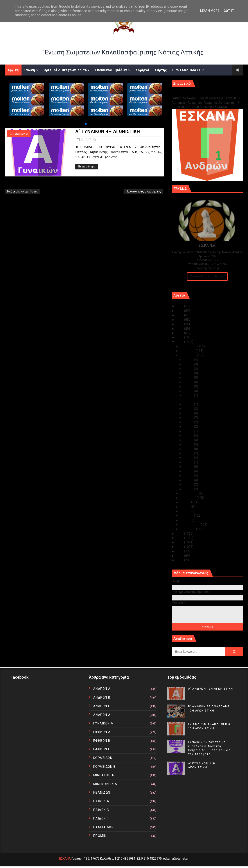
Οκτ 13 (189, 440)
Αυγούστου (188, 498)
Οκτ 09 (189, 458)
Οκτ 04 (189, 476)
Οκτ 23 (189, 391)
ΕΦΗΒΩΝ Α (102, 732)
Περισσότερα (86, 167)
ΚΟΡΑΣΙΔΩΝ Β (105, 767)
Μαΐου (185, 511)
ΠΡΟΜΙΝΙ (101, 836)
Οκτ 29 (189, 369)
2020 (180, 329)
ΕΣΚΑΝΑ (65, 859)
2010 (180, 560)
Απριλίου (187, 516)
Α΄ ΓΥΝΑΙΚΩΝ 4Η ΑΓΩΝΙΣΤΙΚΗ (108, 131)
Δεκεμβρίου (189, 346)
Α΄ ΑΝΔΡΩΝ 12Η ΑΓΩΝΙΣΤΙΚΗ (211, 689)
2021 (180, 324)
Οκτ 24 (189, 386)
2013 (180, 547)
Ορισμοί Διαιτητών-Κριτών (67, 70)
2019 (180, 333)
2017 (180, 342)
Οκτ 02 (189, 484)
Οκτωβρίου (188, 355)
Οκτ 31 (189, 360)
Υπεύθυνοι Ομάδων (111, 70)
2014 (180, 542)
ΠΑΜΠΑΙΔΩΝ (104, 827)
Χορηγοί (143, 70)
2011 (180, 556)
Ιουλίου (186, 502)
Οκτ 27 (189, 373)
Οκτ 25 (189, 382)
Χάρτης (161, 70)
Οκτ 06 (189, 467)
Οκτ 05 (189, 471)
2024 (180, 311)
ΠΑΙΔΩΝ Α (101, 801)
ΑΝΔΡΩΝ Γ (102, 706)
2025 (180, 306)
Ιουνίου (185, 507)
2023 (180, 315)
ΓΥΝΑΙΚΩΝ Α (21, 134)
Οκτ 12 (189, 444)
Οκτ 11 (189, 449)
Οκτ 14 (189, 435)
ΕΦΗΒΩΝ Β (102, 741)
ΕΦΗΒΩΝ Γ (102, 749)
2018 (180, 337)
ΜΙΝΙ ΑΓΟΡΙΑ (104, 775)
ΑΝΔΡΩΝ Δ (102, 715)
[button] (86, 124)
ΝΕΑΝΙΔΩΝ (102, 793)
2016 (180, 534)
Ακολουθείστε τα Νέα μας (207, 276)
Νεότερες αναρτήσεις (22, 191)
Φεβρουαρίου (190, 525)
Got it (229, 11)
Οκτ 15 (189, 431)
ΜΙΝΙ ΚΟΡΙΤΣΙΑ (105, 784)
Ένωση (30, 70)
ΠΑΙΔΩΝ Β (101, 810)
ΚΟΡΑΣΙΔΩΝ (103, 758)
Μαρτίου (186, 520)
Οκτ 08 (189, 462)
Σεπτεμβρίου (189, 493)
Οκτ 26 (189, 377)
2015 (180, 538)
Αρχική (13, 70)
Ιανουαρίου (188, 529)
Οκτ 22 (189, 395)
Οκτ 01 (189, 489)
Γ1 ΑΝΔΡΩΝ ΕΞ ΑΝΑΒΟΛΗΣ (194, 94)
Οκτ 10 (189, 453)
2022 (180, 320)
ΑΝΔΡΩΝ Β (102, 697)
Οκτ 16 (189, 426)
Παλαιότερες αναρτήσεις (143, 191)
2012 (180, 551)
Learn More (210, 11)
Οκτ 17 (189, 422)
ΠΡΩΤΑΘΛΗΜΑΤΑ (186, 70)
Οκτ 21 (189, 404)
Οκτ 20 (189, 409)
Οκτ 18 (189, 418)
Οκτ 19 (189, 413)
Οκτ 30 (189, 364)
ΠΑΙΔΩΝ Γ (101, 818)
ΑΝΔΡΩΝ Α (102, 689)
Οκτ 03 (189, 480)
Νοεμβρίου (188, 351)
